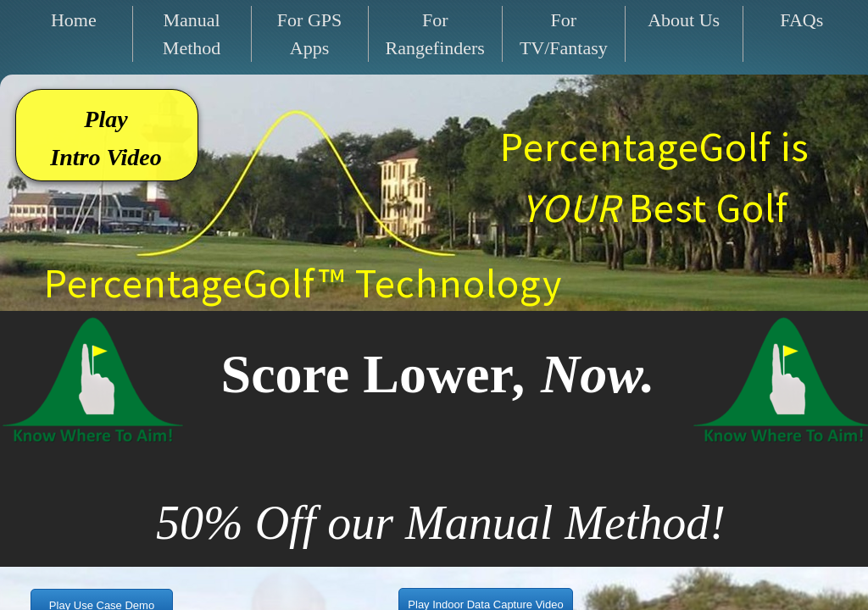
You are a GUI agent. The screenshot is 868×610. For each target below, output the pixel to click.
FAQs (801, 20)
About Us (684, 20)
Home (74, 20)
